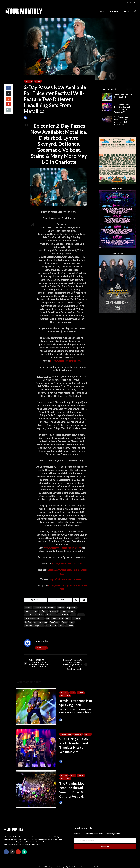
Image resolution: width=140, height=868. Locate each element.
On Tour (28, 622)
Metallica (76, 618)
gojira (73, 615)
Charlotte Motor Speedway (44, 608)
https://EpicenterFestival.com (65, 361)
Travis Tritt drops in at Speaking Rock (76, 703)
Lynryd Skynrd (57, 618)
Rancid (65, 622)
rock (72, 622)
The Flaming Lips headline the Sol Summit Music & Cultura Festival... (72, 790)
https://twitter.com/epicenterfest (66, 579)
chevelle (61, 608)
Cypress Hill (72, 608)
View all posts (41, 648)
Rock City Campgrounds (34, 626)
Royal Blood (51, 626)
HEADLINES (114, 11)
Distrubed (54, 611)
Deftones (44, 611)
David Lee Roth (31, 611)
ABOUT (127, 11)
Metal (68, 618)
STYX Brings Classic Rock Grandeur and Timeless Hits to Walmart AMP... (74, 745)
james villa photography (34, 618)
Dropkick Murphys (68, 611)
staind (61, 626)
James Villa (29, 118)
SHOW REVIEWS (65, 696)
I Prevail (81, 615)
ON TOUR (38, 81)
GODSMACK (63, 615)
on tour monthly (41, 622)
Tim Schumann (67, 720)
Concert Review (66, 734)
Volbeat (69, 626)
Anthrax (28, 608)
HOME (102, 11)
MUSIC (73, 693)
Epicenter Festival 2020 (34, 615)
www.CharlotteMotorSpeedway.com (63, 548)
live (48, 618)
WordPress (97, 862)
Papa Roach (54, 622)
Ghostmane (51, 615)
